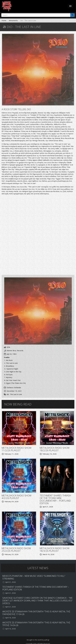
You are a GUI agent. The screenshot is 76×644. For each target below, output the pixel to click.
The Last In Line (16, 394)
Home (4, 20)
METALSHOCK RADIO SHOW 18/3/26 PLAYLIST (55, 549)
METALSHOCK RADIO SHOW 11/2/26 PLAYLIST (17, 449)
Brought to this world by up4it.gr (38, 640)
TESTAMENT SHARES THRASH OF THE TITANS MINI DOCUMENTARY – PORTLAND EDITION (55, 499)
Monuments (13, 20)
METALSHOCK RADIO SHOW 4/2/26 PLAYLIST (17, 497)
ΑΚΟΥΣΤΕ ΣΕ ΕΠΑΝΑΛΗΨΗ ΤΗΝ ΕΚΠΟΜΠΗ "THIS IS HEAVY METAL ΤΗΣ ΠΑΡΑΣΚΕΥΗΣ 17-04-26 (36, 613)
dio (8, 394)
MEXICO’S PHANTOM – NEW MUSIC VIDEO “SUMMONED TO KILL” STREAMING (34, 577)
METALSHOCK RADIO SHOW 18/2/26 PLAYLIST (55, 449)
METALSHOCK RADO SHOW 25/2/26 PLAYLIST (16, 549)
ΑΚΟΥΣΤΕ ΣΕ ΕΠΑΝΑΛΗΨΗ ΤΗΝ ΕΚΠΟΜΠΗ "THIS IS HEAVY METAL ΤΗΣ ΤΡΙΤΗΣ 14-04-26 (36, 624)
